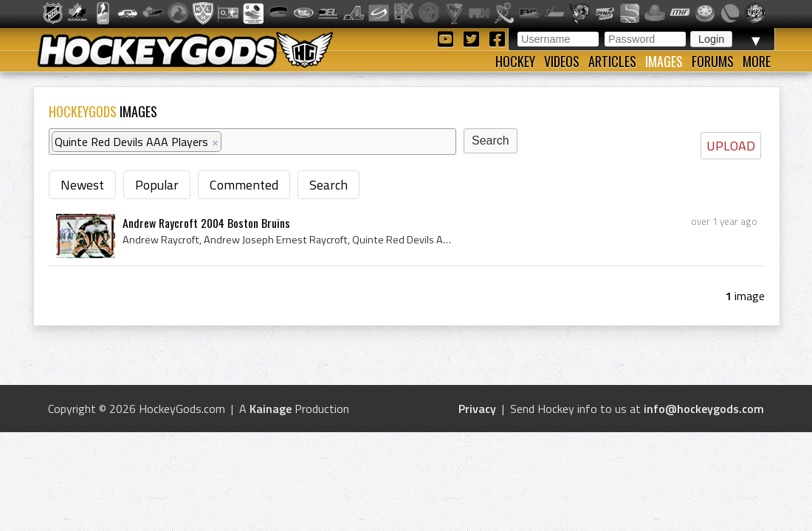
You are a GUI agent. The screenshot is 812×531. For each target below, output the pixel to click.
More (757, 61)
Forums (713, 61)
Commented (244, 185)
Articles (612, 61)
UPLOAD (731, 146)
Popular (157, 185)
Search (328, 185)
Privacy (477, 409)
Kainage (271, 409)
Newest (82, 185)
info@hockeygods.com (704, 409)
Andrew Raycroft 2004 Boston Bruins (206, 223)
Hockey (515, 61)
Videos (562, 61)
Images (664, 61)
